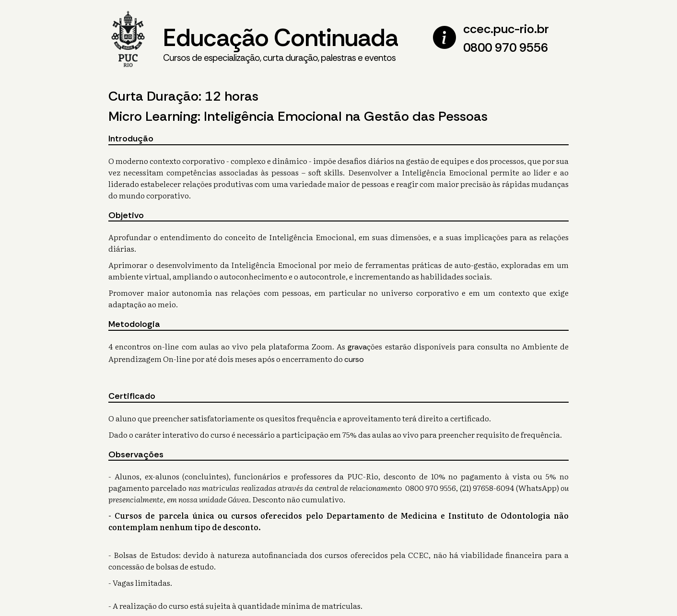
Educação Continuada (280, 44)
